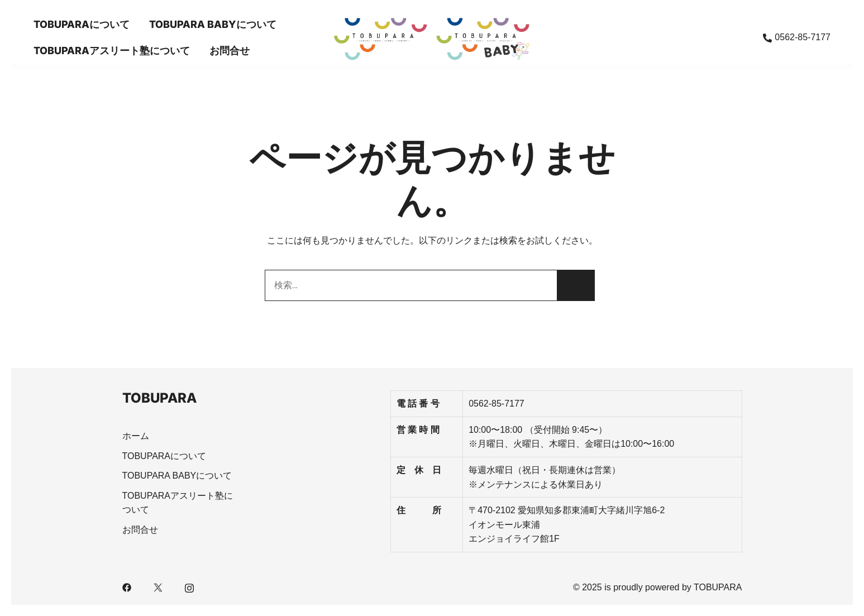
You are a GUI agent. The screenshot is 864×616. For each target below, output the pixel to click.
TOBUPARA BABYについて (213, 24)
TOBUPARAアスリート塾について (112, 51)
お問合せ (230, 51)
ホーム (136, 436)
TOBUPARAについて (82, 24)
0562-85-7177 (797, 37)
